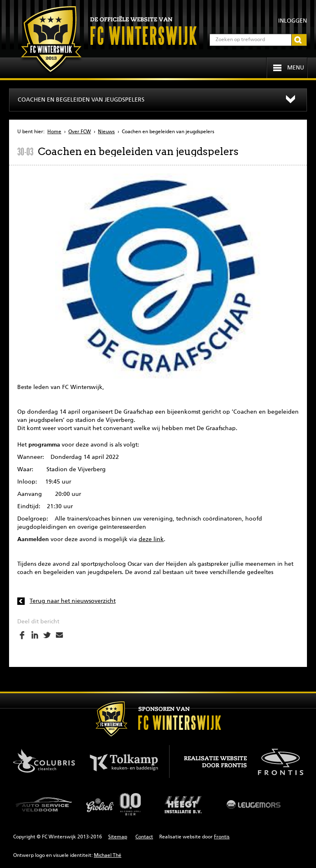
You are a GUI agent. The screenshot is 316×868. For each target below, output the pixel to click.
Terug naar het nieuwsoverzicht (73, 601)
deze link (151, 539)
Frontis (222, 837)
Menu (296, 68)
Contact (144, 837)
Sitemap (118, 837)
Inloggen (293, 21)
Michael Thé (108, 856)
